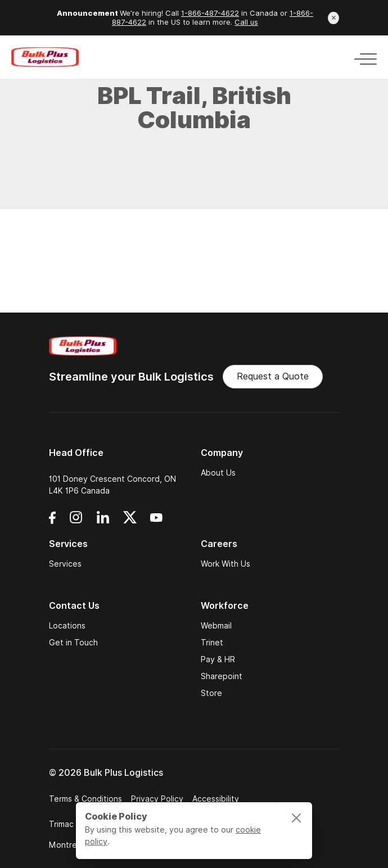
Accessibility (216, 799)
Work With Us (225, 564)
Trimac (61, 824)
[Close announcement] (333, 18)
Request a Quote (273, 376)
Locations (67, 626)
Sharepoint (222, 676)
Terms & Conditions (85, 799)
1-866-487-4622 (210, 13)
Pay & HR (218, 659)
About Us (218, 473)
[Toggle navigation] (362, 57)
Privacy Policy (157, 799)
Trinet (212, 643)
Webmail (216, 626)
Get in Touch (73, 643)
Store (211, 693)
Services (65, 564)
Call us (246, 22)
